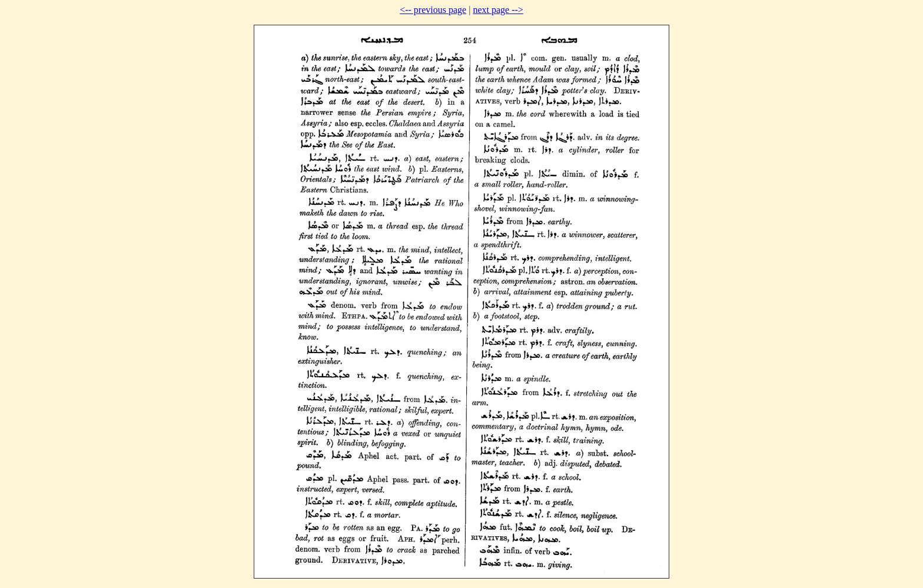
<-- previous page (433, 10)
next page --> (498, 10)
